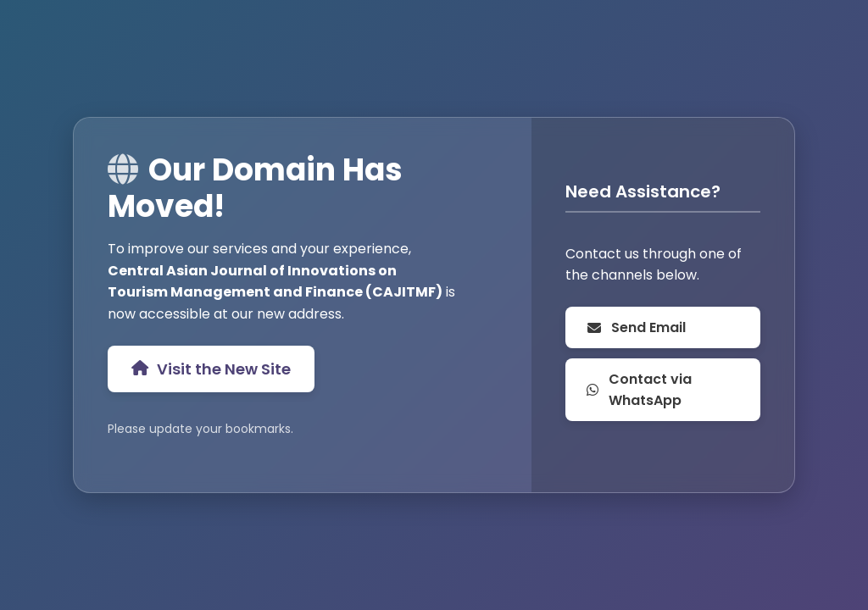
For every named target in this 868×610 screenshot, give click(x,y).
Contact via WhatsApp (639, 390)
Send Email (636, 327)
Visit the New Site (211, 369)
